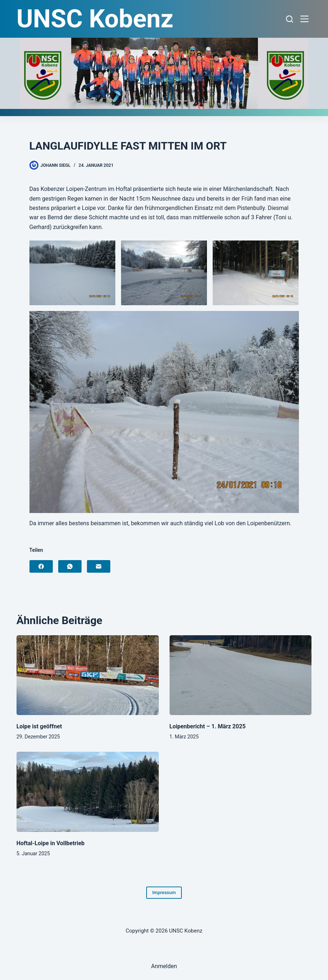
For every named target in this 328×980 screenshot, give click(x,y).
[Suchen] (290, 19)
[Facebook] (41, 566)
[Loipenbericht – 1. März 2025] (241, 675)
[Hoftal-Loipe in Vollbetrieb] (88, 792)
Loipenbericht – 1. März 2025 (208, 726)
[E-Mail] (99, 566)
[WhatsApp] (70, 566)
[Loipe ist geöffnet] (88, 675)
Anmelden (164, 966)
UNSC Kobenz (95, 19)
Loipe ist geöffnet (39, 726)
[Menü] (306, 19)
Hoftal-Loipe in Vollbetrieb (51, 843)
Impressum (164, 892)
